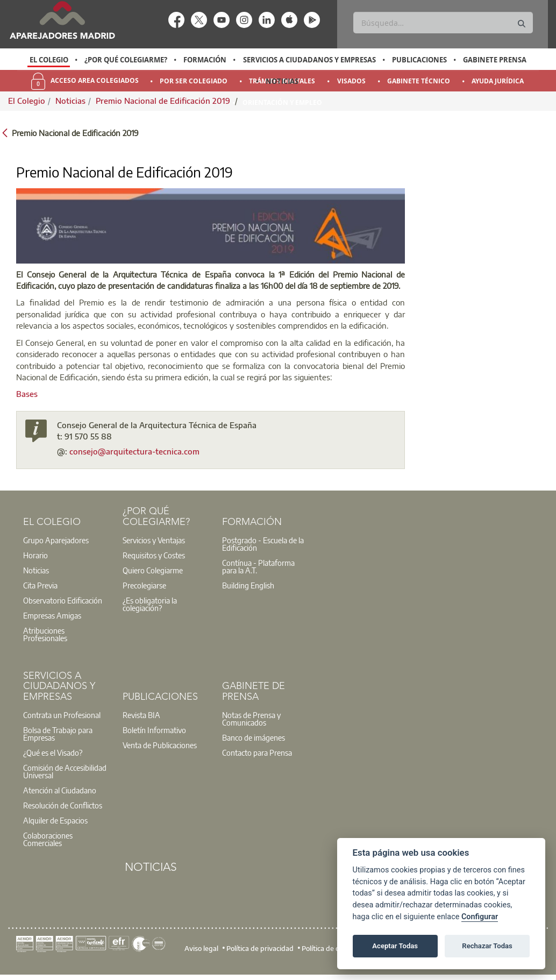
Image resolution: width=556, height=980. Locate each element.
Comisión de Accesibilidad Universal (65, 771)
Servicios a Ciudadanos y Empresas (309, 60)
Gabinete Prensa (495, 60)
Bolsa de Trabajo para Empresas (58, 734)
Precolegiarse (144, 585)
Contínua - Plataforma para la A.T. (258, 566)
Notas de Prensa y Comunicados (251, 719)
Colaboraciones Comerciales (48, 839)
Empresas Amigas (52, 615)
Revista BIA (141, 715)
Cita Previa (40, 585)
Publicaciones (419, 60)
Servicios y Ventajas (154, 540)
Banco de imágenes (254, 737)
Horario (35, 555)
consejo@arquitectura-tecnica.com (134, 451)
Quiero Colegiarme (153, 570)
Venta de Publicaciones (160, 745)
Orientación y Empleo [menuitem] (282, 102)
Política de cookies (330, 948)
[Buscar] (443, 23)
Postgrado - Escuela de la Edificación (263, 544)
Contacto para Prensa (257, 752)
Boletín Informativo (154, 730)
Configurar (480, 917)
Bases (27, 394)
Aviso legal (201, 948)
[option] (49, 60)
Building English (248, 585)
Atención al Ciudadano (60, 790)
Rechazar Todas (487, 946)
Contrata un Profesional (62, 715)
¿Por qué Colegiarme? (126, 60)
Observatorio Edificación (63, 600)
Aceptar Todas (395, 946)
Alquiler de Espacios (55, 820)
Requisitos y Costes (154, 555)
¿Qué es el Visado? (53, 752)
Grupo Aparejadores (56, 540)
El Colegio (49, 60)
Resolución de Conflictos (63, 805)
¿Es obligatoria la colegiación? (150, 604)
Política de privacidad (260, 948)
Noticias (282, 81)
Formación (205, 60)
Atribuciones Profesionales (45, 634)
